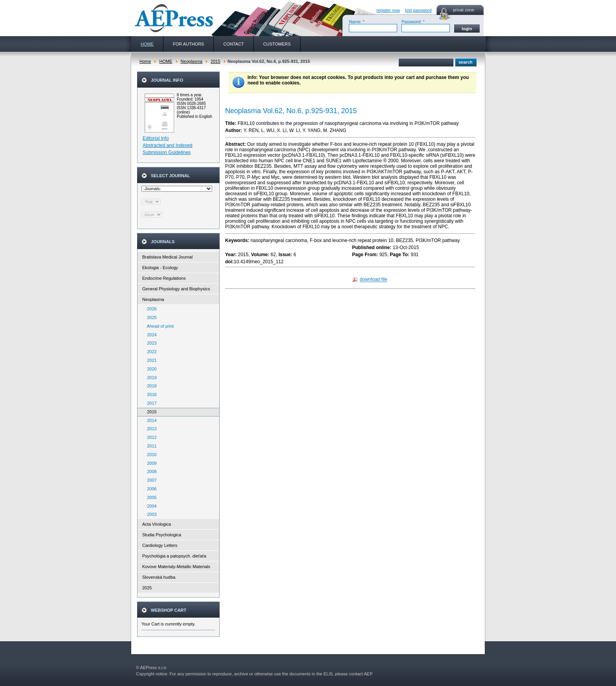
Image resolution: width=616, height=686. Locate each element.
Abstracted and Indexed (168, 145)
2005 (150, 497)
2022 (150, 352)
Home (145, 61)
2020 (150, 369)
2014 (150, 420)
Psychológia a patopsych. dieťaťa (174, 556)
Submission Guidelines (167, 152)
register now (388, 10)
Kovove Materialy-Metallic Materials (176, 567)
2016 (150, 394)
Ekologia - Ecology (160, 268)
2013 (150, 429)
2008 (150, 471)
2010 (150, 455)
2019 (150, 378)
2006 (150, 489)
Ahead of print (159, 326)
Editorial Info (156, 138)
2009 (150, 463)
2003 (150, 514)
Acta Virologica (157, 524)
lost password (418, 10)
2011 (150, 446)
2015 (215, 61)
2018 (150, 386)
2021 (150, 360)
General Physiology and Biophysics (176, 289)
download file (374, 280)
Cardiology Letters (160, 545)
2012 (150, 437)
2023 (150, 343)
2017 (150, 403)
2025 (150, 317)
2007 (150, 480)
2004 (150, 506)
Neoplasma (192, 61)
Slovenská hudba (159, 577)
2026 (150, 309)
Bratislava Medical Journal (167, 257)
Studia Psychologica (162, 535)
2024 (150, 335)
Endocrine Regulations (164, 278)
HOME (166, 61)
